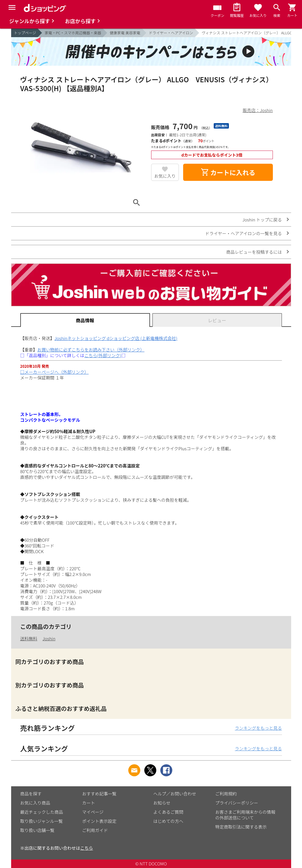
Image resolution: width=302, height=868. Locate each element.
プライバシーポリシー (237, 803)
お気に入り (165, 176)
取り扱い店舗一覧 (37, 830)
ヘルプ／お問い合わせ (175, 794)
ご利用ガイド (95, 830)
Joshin (49, 638)
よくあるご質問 (168, 812)
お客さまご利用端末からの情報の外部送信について (245, 815)
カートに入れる (228, 172)
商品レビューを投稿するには (254, 252)
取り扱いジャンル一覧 (42, 821)
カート (89, 803)
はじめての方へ (168, 821)
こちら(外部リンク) (103, 355)
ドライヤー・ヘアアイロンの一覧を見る (244, 233)
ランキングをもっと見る (258, 728)
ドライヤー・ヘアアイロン (171, 33)
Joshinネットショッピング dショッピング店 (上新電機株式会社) (116, 338)
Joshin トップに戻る (262, 220)
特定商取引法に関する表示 (241, 827)
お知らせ (162, 803)
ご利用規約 (226, 794)
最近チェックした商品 (42, 812)
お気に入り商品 (35, 803)
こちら (87, 848)
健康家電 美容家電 (125, 33)
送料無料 (29, 638)
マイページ (93, 812)
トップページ (25, 33)
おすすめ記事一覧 (99, 794)
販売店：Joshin (258, 110)
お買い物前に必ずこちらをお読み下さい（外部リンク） (91, 350)
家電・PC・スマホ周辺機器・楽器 (73, 33)
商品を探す (31, 794)
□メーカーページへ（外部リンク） (55, 372)
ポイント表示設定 (99, 821)
